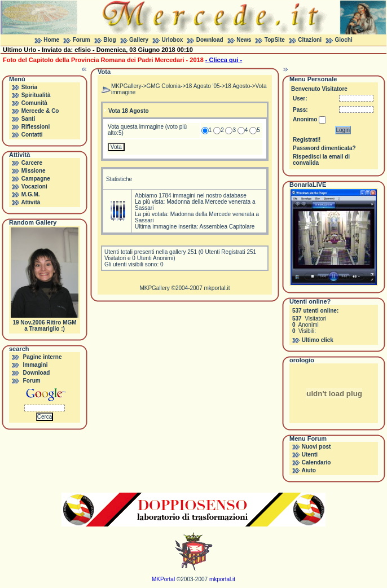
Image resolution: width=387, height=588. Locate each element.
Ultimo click (318, 340)
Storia (29, 87)
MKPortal (163, 579)
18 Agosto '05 (203, 86)
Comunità (34, 103)
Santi (28, 119)
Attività (30, 202)
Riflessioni (36, 127)
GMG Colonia (164, 86)
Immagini (36, 365)
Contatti (32, 135)
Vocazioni (34, 187)
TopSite (275, 40)
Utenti (310, 455)
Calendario (316, 462)
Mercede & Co (40, 111)
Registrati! (307, 140)
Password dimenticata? (324, 148)
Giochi (344, 40)
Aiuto (309, 470)
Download (210, 40)
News (244, 40)
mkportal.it (217, 288)
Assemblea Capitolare (227, 227)
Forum (82, 40)
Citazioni (310, 40)
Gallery (139, 40)
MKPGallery (126, 86)
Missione (34, 171)
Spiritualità (36, 95)
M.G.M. (31, 194)
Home (51, 40)
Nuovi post (316, 447)
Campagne (36, 179)
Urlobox (173, 40)
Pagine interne (43, 357)
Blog (109, 40)
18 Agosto (238, 86)
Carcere (32, 163)
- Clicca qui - (224, 60)
